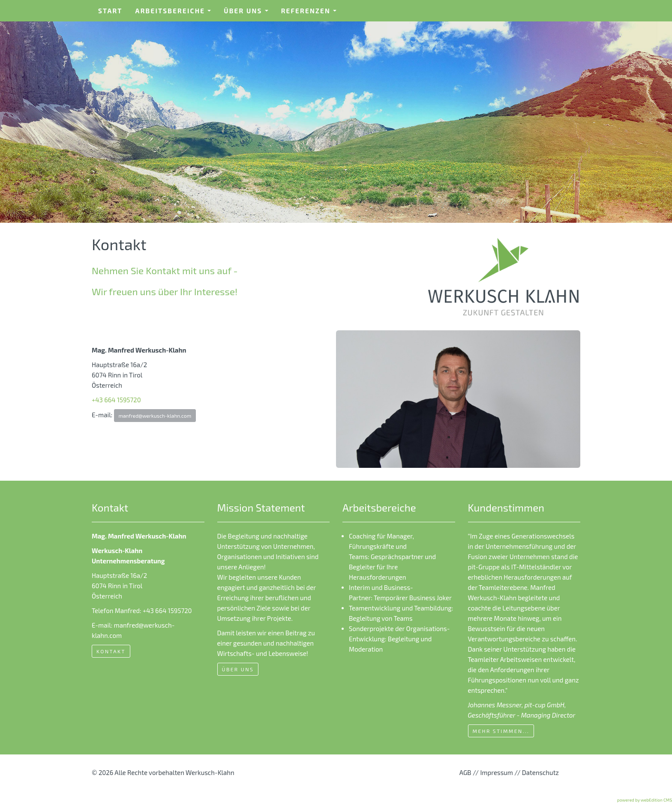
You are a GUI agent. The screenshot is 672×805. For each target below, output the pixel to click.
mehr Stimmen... (501, 731)
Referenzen (312, 13)
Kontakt (111, 651)
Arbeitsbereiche (176, 13)
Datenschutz (540, 772)
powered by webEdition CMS (645, 800)
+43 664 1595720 (116, 400)
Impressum (496, 772)
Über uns (249, 13)
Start (110, 11)
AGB (465, 772)
